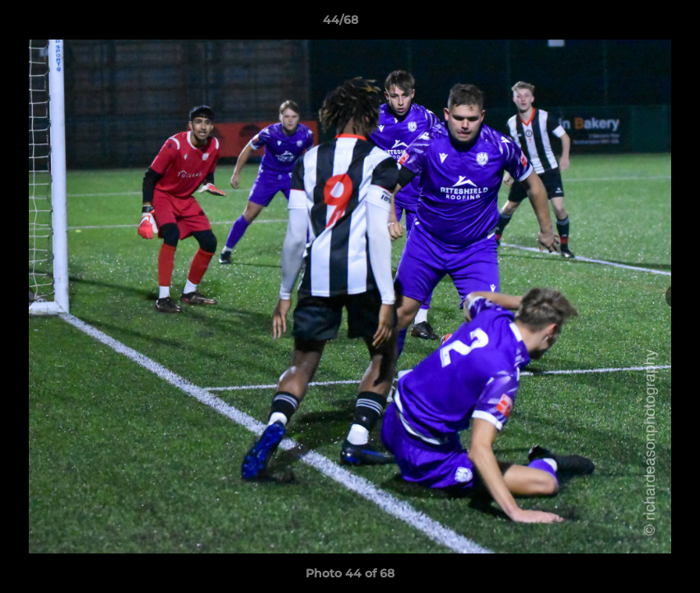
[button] (631, 24)
